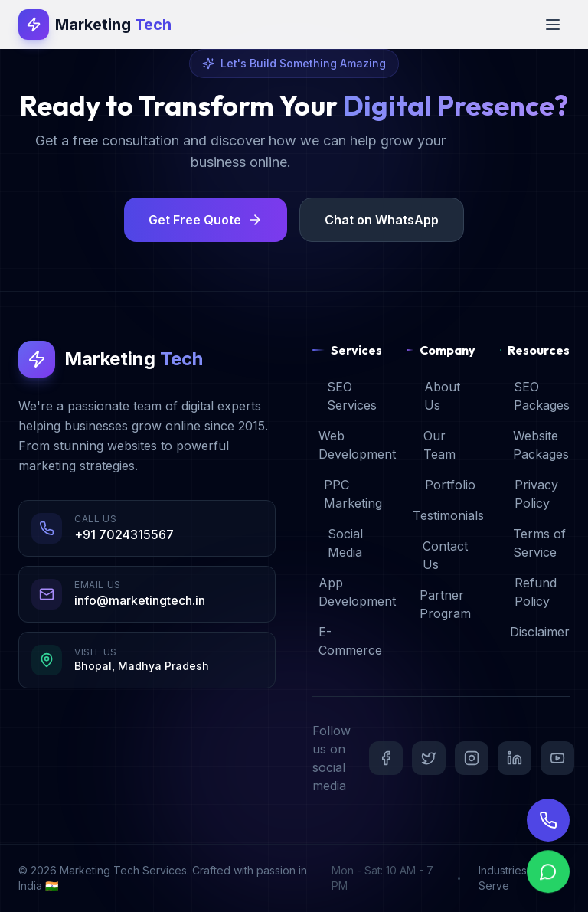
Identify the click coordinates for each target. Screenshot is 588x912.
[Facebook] (386, 758)
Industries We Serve (513, 878)
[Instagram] (472, 758)
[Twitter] (429, 758)
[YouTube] (557, 758)
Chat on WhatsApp (382, 220)
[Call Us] (548, 833)
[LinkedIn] (514, 758)
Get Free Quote (206, 220)
